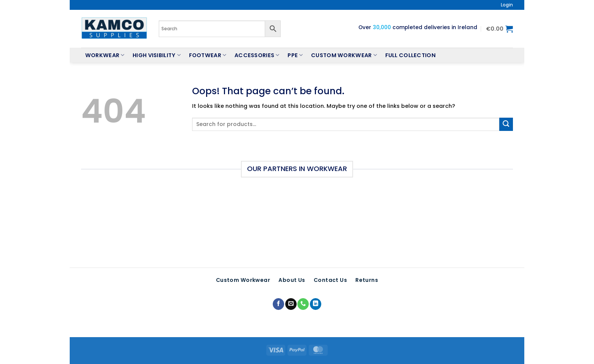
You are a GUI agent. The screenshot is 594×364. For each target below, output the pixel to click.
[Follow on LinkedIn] (316, 304)
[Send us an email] (291, 304)
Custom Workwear (344, 55)
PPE (295, 55)
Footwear (208, 55)
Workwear (105, 55)
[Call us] (303, 304)
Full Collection (410, 55)
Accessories (257, 55)
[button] (507, 5)
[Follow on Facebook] (278, 304)
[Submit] (506, 124)
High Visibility (157, 55)
